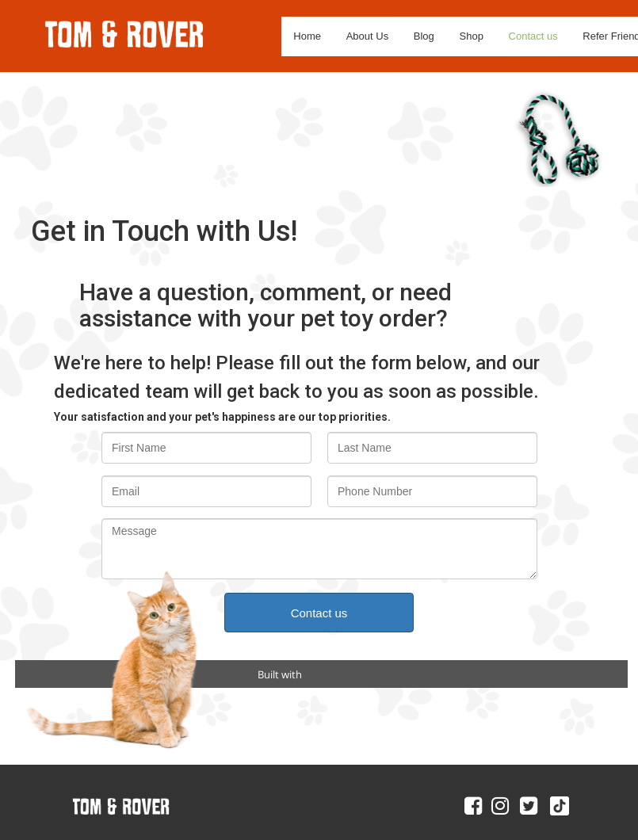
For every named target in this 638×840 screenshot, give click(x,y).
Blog (424, 36)
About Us (367, 36)
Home (307, 36)
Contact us (533, 36)
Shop (472, 36)
